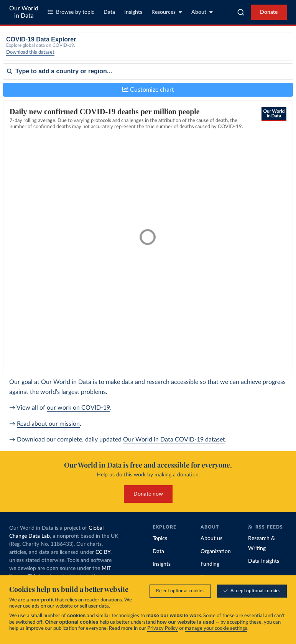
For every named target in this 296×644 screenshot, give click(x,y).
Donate (269, 12)
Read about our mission (48, 424)
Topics (160, 539)
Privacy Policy (163, 628)
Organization (216, 552)
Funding (210, 564)
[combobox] (241, 12)
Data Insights (264, 561)
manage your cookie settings (216, 628)
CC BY (103, 552)
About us (211, 539)
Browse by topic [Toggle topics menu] (71, 12)
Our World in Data (24, 12)
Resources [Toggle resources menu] (167, 12)
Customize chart (148, 90)
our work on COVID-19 (78, 408)
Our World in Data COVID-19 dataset (174, 440)
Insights (133, 12)
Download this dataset (30, 52)
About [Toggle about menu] (202, 12)
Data (109, 12)
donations (111, 600)
